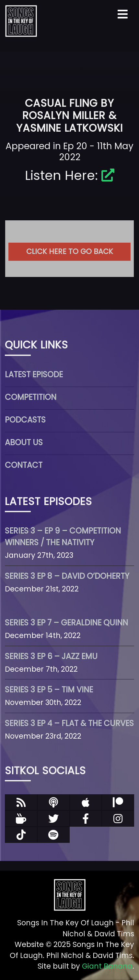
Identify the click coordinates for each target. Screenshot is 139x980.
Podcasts (25, 420)
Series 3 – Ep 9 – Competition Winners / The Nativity (63, 537)
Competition (31, 397)
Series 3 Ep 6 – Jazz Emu (51, 656)
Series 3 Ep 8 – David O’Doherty (67, 576)
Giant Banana (107, 966)
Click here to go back (70, 251)
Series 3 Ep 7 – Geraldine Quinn (66, 623)
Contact (24, 465)
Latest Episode (34, 374)
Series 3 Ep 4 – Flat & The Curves (69, 723)
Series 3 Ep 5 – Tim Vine (49, 690)
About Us (24, 442)
